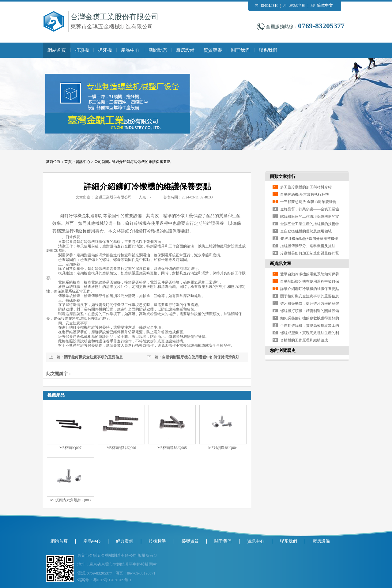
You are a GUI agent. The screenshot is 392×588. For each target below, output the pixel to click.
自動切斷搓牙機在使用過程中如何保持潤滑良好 (201, 357)
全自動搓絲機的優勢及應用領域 (306, 231)
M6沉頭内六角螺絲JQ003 (70, 500)
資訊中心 (83, 162)
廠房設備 (185, 50)
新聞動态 (158, 50)
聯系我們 (268, 50)
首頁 (68, 162)
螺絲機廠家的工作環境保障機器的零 (310, 217)
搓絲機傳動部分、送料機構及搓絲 (308, 246)
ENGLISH (269, 5)
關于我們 (240, 50)
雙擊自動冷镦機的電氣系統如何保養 (310, 274)
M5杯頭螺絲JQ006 (121, 448)
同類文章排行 (283, 177)
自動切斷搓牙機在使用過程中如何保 (310, 281)
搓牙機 (105, 50)
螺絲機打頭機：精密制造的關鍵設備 (310, 311)
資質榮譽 (213, 50)
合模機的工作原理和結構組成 (304, 340)
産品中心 (130, 50)
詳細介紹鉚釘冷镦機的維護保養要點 (141, 162)
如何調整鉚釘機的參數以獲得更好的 (310, 318)
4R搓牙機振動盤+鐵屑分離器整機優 (309, 239)
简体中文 (325, 5)
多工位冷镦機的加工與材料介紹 (306, 187)
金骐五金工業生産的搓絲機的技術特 (310, 224)
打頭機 (82, 50)
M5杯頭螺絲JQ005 (172, 448)
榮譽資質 (190, 541)
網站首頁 (57, 50)
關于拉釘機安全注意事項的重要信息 (93, 357)
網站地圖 (297, 5)
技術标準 (157, 541)
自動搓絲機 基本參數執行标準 (305, 194)
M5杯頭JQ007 (70, 448)
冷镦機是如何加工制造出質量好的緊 (310, 253)
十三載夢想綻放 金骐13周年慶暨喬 (308, 202)
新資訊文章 (281, 264)
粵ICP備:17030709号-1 (112, 580)
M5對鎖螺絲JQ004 (223, 448)
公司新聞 (102, 162)
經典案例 (125, 541)
